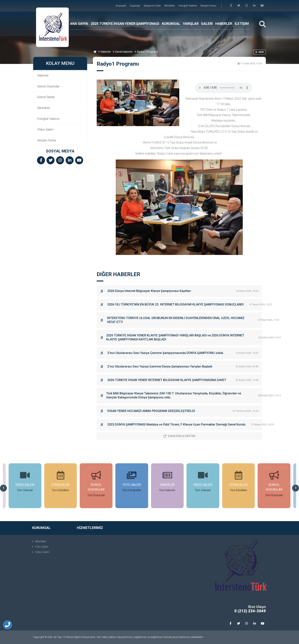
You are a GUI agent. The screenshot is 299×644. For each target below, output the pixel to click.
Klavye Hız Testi (153, 6)
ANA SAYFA (79, 24)
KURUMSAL (171, 24)
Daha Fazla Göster (179, 436)
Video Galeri (45, 129)
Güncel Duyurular (48, 86)
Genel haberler (124, 52)
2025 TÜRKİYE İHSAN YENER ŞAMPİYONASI (125, 24)
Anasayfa (121, 6)
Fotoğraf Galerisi (188, 6)
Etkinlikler (170, 6)
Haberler (106, 52)
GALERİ (207, 24)
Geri (260, 52)
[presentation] (3, 488)
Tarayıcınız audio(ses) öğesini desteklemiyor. (223, 88)
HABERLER (224, 24)
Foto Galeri (42, 547)
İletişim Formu (208, 6)
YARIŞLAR (191, 24)
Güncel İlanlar (46, 97)
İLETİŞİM (242, 24)
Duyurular (135, 6)
